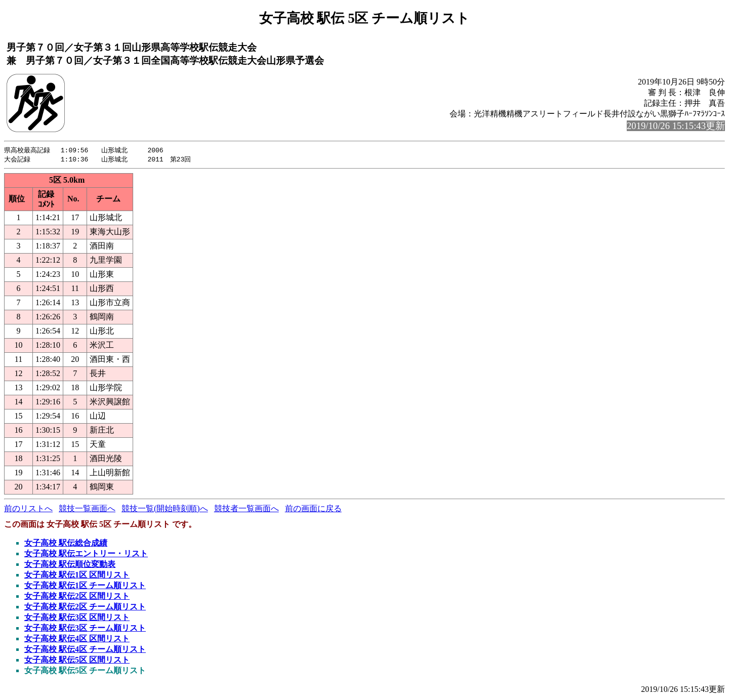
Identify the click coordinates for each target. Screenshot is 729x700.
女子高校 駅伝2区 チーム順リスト (85, 608)
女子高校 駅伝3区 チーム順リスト (85, 629)
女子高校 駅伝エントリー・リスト (86, 554)
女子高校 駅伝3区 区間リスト (77, 618)
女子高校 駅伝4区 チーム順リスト (85, 650)
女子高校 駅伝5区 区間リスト (77, 661)
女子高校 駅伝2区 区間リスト (77, 597)
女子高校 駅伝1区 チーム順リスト (85, 586)
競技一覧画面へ (87, 509)
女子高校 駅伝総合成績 (66, 544)
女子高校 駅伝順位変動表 (70, 565)
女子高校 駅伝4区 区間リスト (77, 640)
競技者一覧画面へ (247, 509)
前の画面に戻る (313, 509)
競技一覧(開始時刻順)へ (165, 509)
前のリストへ (28, 509)
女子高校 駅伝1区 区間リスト (77, 576)
